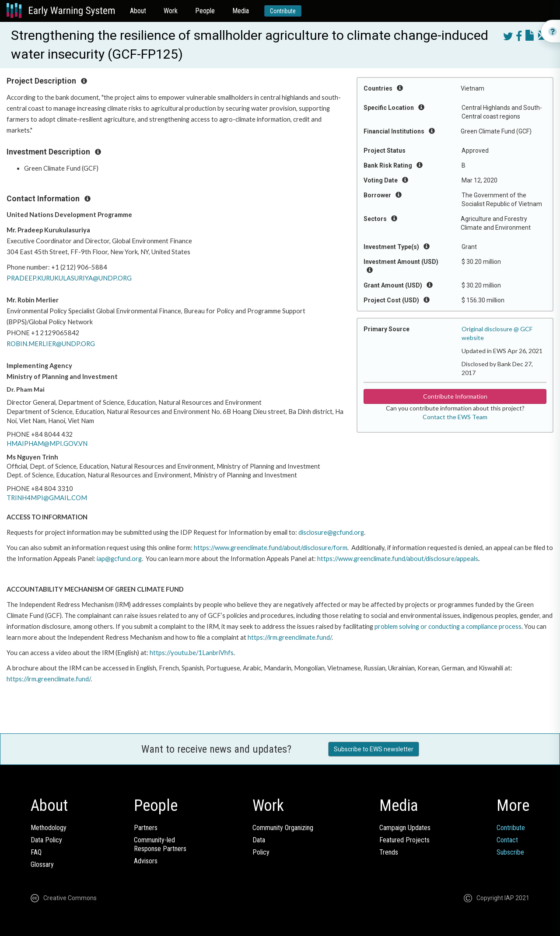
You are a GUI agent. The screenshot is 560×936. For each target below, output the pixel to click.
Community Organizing (283, 828)
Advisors (146, 861)
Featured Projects (404, 840)
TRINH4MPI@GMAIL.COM (47, 498)
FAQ (36, 852)
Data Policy (46, 840)
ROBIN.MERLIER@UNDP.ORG (51, 344)
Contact (507, 840)
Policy (261, 852)
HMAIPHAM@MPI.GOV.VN (47, 443)
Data (259, 840)
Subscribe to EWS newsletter (374, 749)
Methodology (49, 828)
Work (171, 11)
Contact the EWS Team (455, 417)
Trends (389, 852)
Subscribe (510, 852)
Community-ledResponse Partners (160, 844)
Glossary (42, 864)
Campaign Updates (405, 828)
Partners (146, 828)
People (205, 11)
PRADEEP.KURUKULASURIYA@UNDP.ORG (69, 278)
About (138, 11)
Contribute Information (455, 396)
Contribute (283, 11)
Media (241, 11)
